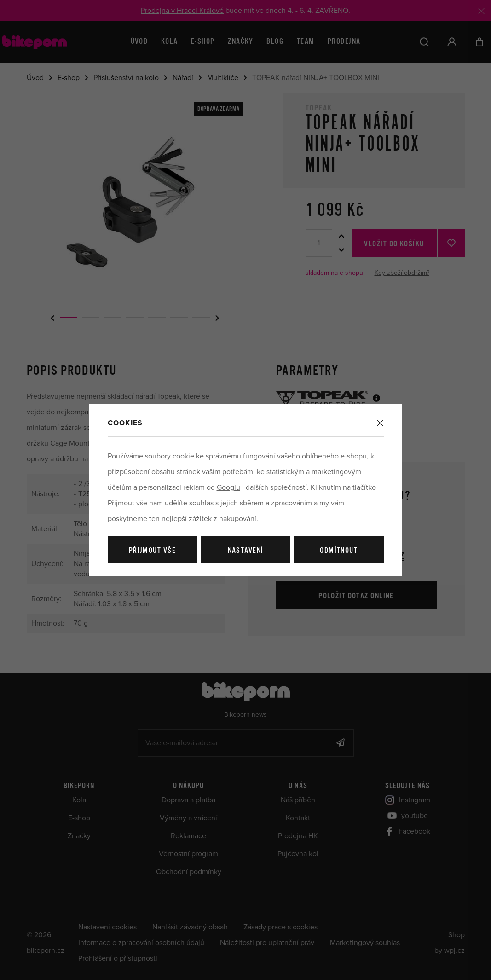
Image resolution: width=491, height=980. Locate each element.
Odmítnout (339, 551)
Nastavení (246, 551)
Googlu (228, 487)
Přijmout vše (152, 551)
